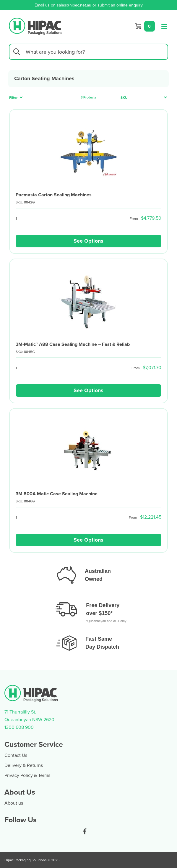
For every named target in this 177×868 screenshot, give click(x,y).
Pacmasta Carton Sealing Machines (54, 195)
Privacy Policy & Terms (27, 775)
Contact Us (16, 755)
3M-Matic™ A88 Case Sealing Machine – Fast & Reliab (73, 344)
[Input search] (88, 52)
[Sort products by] (142, 97)
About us (14, 803)
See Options (88, 241)
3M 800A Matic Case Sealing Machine (57, 494)
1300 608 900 (19, 727)
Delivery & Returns (24, 765)
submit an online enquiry (120, 5)
